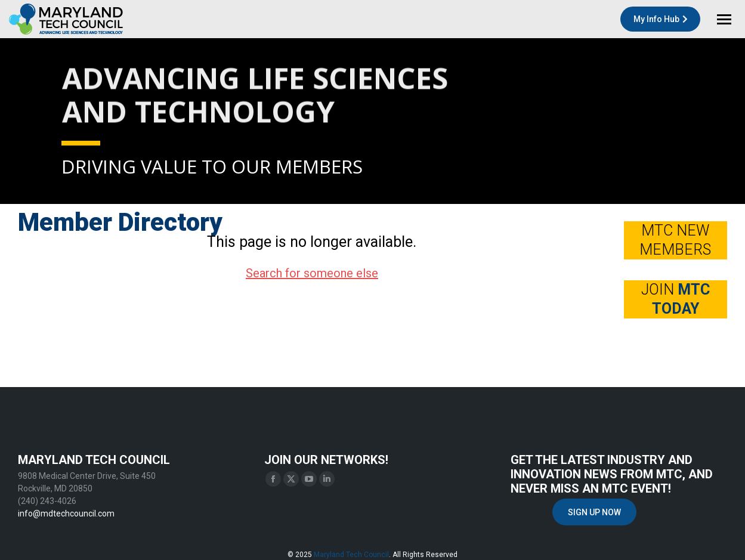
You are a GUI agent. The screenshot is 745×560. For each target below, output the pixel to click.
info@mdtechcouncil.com (66, 513)
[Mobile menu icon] (724, 19)
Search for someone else (312, 273)
